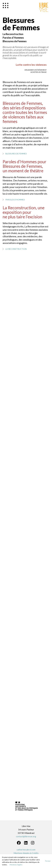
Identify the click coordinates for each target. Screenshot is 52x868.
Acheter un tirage (39, 72)
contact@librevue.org (26, 836)
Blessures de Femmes (15, 41)
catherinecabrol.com (26, 850)
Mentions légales (16, 865)
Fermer (48, 861)
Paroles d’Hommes (13, 38)
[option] (26, 807)
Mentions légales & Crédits (26, 853)
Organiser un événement (35, 70)
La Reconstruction (13, 34)
